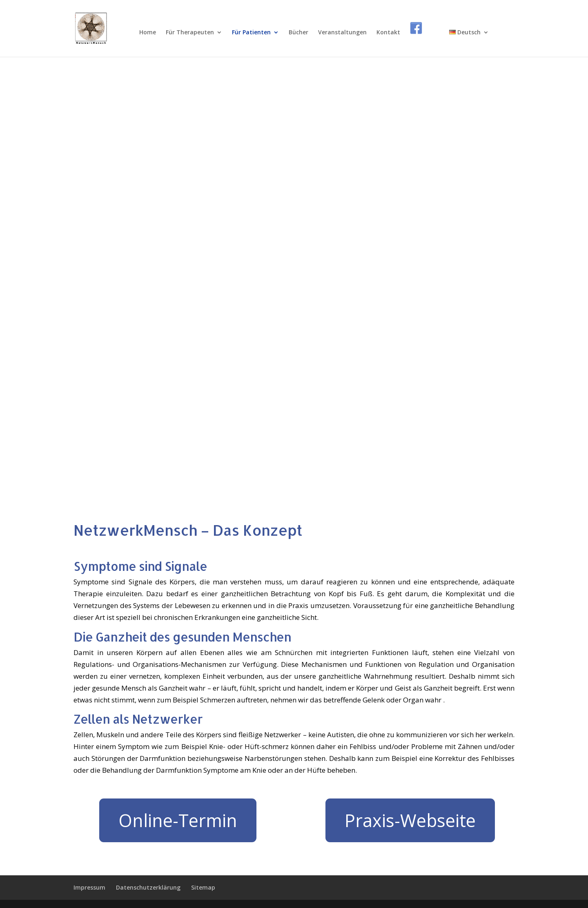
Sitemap (203, 887)
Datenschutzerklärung (148, 887)
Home (148, 33)
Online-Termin (178, 820)
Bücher (298, 33)
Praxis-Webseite (410, 820)
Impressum (89, 887)
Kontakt (388, 33)
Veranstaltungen (342, 33)
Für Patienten (251, 33)
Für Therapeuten (190, 33)
